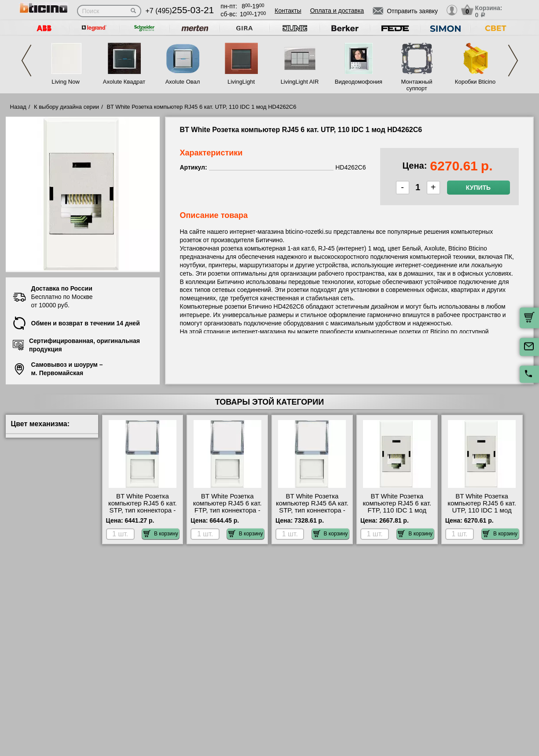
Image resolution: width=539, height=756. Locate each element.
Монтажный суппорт (417, 85)
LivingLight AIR (300, 82)
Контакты (288, 11)
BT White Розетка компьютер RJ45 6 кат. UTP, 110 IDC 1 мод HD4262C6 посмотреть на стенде (482, 510)
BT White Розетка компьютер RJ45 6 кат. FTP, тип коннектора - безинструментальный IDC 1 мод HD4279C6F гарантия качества (227, 514)
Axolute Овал (183, 82)
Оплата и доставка (337, 11)
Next (513, 61)
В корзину (161, 534)
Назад (18, 107)
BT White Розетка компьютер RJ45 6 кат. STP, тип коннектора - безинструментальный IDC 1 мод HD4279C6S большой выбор (143, 514)
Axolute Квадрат (124, 82)
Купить (478, 188)
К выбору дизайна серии (66, 107)
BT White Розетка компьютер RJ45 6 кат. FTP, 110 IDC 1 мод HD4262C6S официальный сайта (397, 510)
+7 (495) (180, 11)
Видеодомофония (358, 82)
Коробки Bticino (475, 82)
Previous (26, 61)
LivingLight (241, 82)
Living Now (66, 82)
